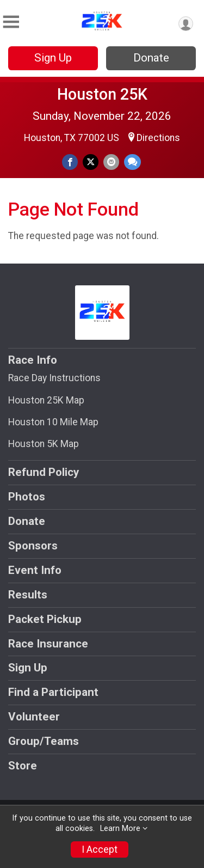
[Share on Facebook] (70, 162)
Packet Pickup (45, 619)
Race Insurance (48, 644)
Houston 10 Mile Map (53, 422)
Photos (27, 497)
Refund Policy (44, 472)
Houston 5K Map (44, 444)
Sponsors (33, 546)
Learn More (120, 829)
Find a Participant (53, 692)
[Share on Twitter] (91, 162)
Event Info (35, 570)
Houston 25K (102, 94)
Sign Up (53, 58)
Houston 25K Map (46, 400)
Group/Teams (44, 741)
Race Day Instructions (54, 378)
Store (23, 766)
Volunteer (34, 717)
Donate (151, 58)
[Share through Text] (132, 162)
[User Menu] (186, 24)
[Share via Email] (111, 162)
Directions (158, 138)
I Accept (100, 849)
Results (28, 595)
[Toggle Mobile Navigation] (11, 22)
